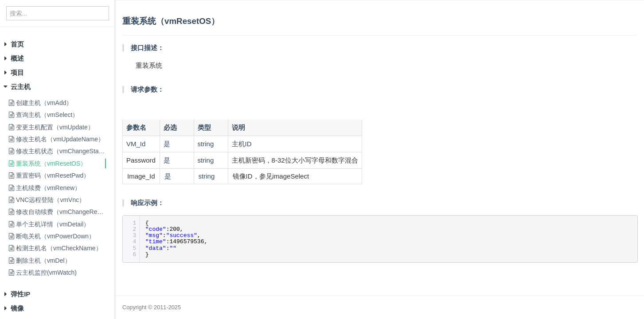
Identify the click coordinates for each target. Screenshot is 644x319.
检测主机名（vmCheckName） (55, 248)
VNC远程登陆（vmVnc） (47, 200)
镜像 (17, 308)
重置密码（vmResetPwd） (49, 175)
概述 (17, 58)
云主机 (21, 87)
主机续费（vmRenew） (45, 188)
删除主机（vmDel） (40, 261)
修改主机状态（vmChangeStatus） (61, 151)
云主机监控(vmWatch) (43, 272)
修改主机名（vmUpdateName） (57, 139)
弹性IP (20, 294)
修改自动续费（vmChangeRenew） (62, 212)
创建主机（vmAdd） (41, 103)
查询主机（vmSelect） (44, 115)
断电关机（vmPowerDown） (52, 236)
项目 (17, 72)
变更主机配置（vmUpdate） (51, 127)
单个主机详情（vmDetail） (49, 224)
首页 (17, 44)
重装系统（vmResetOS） (48, 163)
